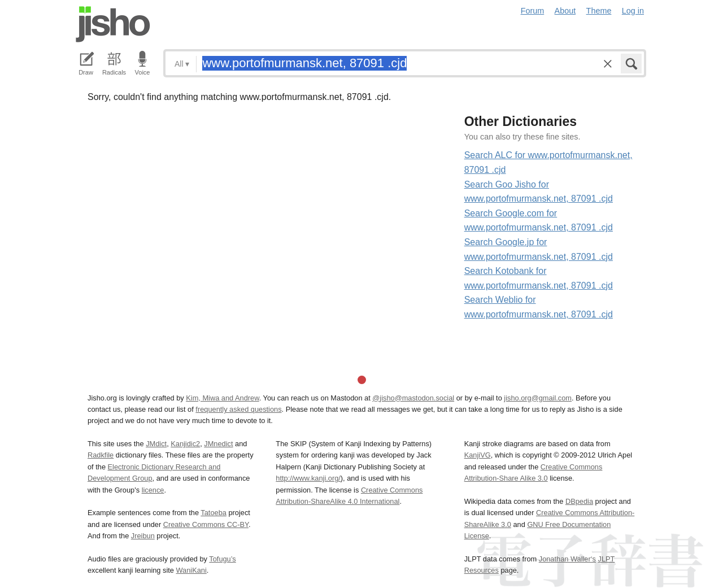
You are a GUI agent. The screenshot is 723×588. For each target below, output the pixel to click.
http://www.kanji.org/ (308, 478)
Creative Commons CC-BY (206, 524)
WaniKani (191, 570)
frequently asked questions (238, 409)
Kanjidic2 (185, 444)
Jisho (113, 24)
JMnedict (218, 444)
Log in (633, 11)
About (565, 11)
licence (153, 490)
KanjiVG (478, 455)
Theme (599, 11)
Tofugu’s (222, 559)
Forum (533, 11)
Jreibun (143, 536)
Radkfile (101, 455)
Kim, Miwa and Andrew (222, 398)
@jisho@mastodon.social (413, 398)
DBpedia (579, 501)
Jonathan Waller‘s (567, 559)
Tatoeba (214, 513)
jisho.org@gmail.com (538, 398)
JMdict (156, 444)
